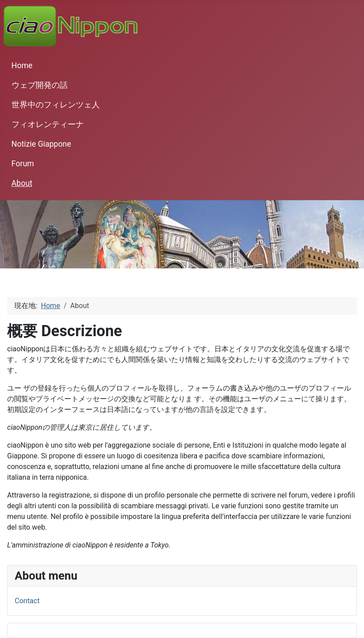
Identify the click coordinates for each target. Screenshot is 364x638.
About (22, 183)
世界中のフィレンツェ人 (56, 105)
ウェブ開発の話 (40, 85)
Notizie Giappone (41, 144)
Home (22, 66)
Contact (27, 601)
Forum (23, 164)
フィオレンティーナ (48, 124)
